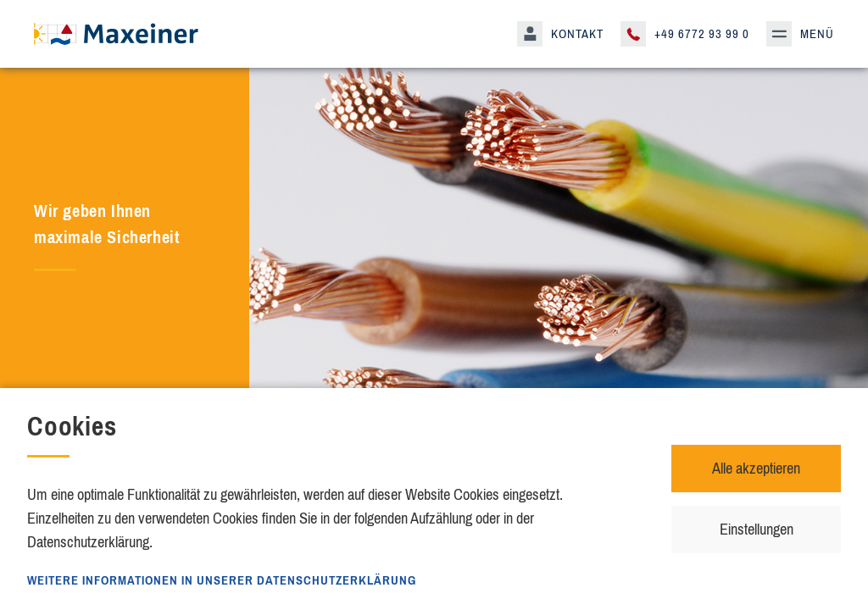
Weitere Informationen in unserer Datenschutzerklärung (222, 580)
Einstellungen (757, 530)
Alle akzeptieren (756, 469)
